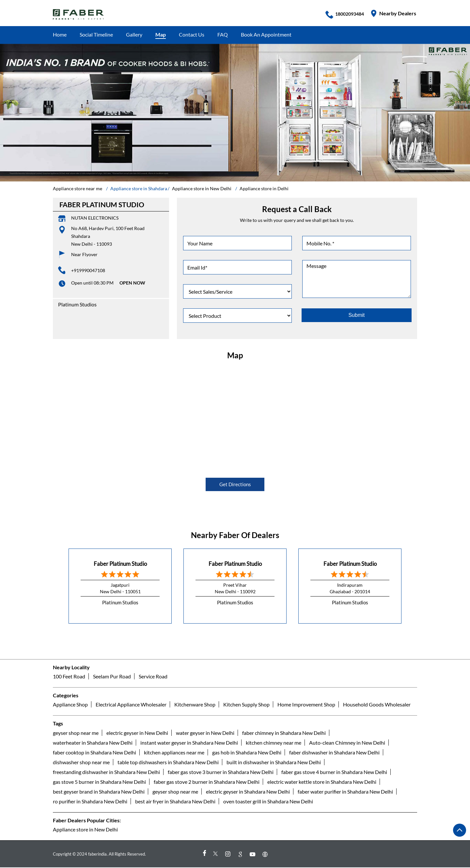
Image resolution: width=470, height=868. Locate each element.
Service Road (153, 677)
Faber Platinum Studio (120, 563)
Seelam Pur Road (112, 677)
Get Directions (235, 485)
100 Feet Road (69, 677)
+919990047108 (88, 270)
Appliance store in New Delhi (85, 829)
